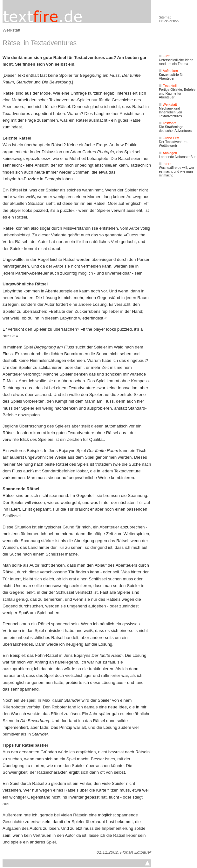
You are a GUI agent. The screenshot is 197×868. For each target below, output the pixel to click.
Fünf (164, 56)
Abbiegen (168, 153)
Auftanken (168, 71)
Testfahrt (167, 123)
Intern (165, 164)
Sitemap (165, 17)
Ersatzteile (169, 86)
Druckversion (169, 21)
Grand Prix (169, 138)
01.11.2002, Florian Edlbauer (124, 852)
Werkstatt (11, 30)
